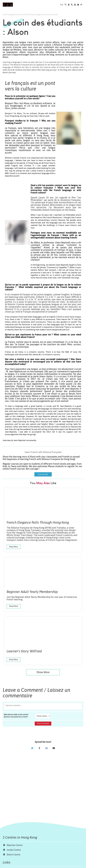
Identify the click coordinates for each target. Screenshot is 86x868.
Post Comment (43, 723)
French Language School (11, 15)
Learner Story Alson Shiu (49, 15)
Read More (14, 547)
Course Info (43, 473)
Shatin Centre (13, 855)
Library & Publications (28, 15)
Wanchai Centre (15, 845)
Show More (43, 672)
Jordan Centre (13, 850)
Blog (38, 15)
